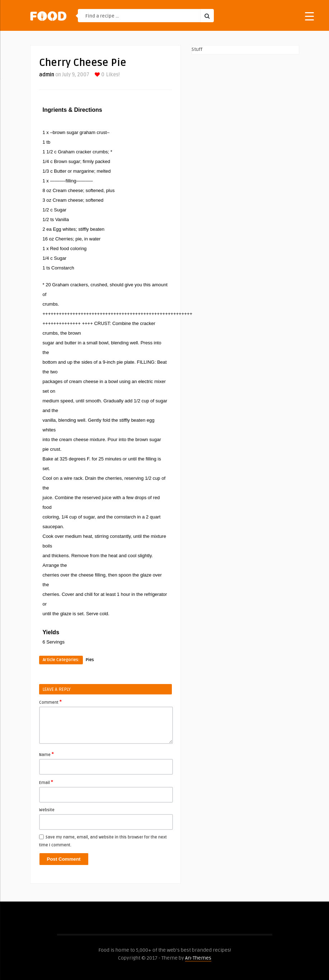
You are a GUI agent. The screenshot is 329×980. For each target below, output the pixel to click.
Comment (50, 702)
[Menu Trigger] (309, 16)
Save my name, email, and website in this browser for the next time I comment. (103, 841)
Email (46, 782)
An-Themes (198, 958)
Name (46, 754)
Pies (90, 660)
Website (47, 810)
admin (47, 75)
